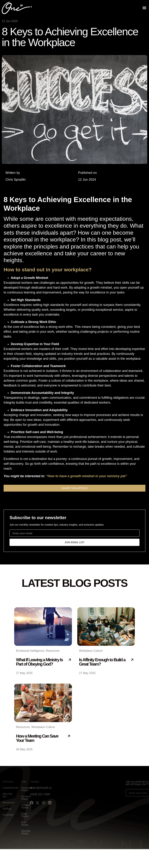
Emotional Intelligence (30, 651)
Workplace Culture (91, 651)
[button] (144, 7)
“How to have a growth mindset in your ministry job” (86, 476)
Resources (52, 651)
